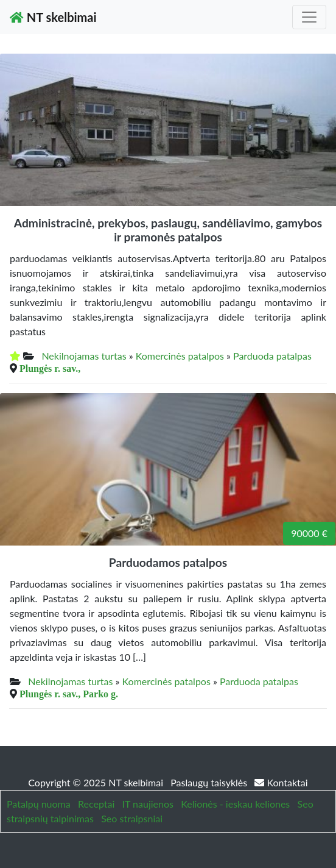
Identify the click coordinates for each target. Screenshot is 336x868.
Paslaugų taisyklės (210, 782)
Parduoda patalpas (272, 356)
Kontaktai (281, 782)
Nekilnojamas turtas (84, 356)
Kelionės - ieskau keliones (235, 804)
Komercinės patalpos (180, 356)
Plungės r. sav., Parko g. (69, 694)
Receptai (96, 804)
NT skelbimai (53, 17)
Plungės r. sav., (50, 368)
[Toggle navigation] (309, 17)
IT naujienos (148, 804)
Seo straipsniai (132, 818)
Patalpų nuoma (39, 804)
